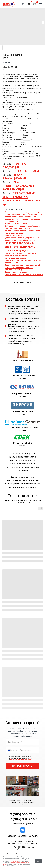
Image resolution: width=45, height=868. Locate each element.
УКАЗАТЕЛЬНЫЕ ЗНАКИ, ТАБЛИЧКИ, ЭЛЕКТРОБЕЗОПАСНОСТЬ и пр (21, 199)
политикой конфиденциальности (21, 760)
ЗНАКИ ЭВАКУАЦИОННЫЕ (14, 177)
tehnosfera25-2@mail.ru (23, 824)
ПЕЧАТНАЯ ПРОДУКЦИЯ (15, 166)
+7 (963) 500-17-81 (23, 814)
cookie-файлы (15, 861)
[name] (23, 742)
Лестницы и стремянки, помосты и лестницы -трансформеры (20, 254)
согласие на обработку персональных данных (16, 863)
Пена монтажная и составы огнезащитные (24, 274)
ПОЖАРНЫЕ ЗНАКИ (26, 171)
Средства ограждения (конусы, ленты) (22, 265)
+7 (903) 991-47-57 (23, 819)
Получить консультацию (23, 766)
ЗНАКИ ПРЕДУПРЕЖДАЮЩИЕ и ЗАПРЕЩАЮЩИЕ (18, 186)
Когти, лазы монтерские (16, 258)
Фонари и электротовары (16, 272)
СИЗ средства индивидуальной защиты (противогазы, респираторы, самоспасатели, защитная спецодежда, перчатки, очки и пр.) (23, 229)
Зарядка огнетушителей (16, 224)
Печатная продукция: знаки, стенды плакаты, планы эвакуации (21, 247)
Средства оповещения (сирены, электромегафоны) (19, 269)
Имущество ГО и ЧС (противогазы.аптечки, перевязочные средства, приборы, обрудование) (22, 238)
